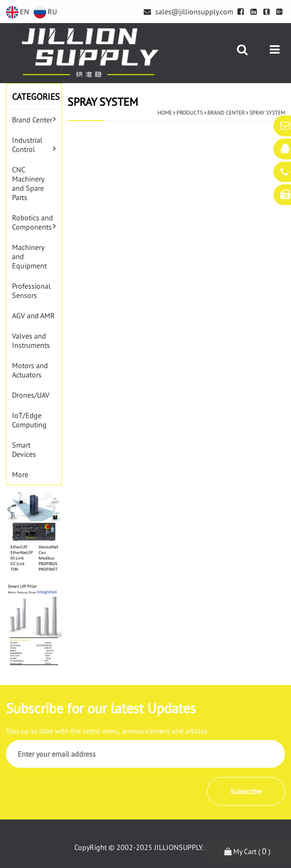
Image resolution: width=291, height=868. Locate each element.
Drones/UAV (31, 395)
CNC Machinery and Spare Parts (28, 183)
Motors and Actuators (30, 370)
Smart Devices (24, 449)
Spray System (267, 112)
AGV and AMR (33, 316)
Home (165, 112)
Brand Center (32, 120)
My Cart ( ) (247, 851)
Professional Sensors (31, 291)
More (20, 474)
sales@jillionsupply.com (188, 12)
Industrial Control (27, 145)
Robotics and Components (33, 222)
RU (45, 12)
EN (18, 12)
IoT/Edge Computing (29, 420)
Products (190, 112)
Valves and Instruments (31, 340)
